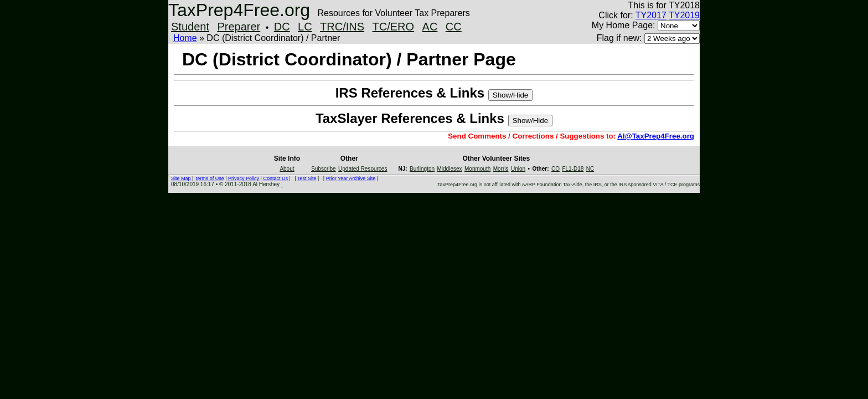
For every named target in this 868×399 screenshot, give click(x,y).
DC (282, 27)
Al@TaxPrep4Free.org (656, 136)
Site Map (181, 178)
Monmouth (477, 169)
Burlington (422, 169)
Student (190, 27)
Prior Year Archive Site (351, 178)
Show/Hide (510, 95)
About (287, 169)
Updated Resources (363, 169)
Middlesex (450, 169)
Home (185, 38)
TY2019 (684, 15)
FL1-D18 (573, 169)
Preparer (239, 27)
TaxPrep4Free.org (239, 10)
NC (590, 169)
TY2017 (651, 15)
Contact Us (275, 178)
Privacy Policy (244, 178)
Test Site (307, 178)
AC (430, 27)
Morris (501, 169)
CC (454, 27)
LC (305, 27)
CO (556, 169)
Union (518, 169)
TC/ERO (394, 27)
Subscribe (323, 169)
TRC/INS (342, 27)
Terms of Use (210, 178)
